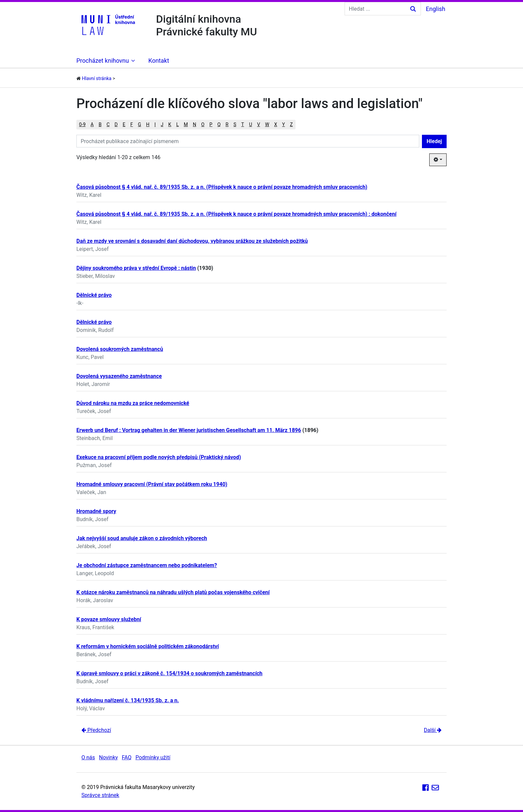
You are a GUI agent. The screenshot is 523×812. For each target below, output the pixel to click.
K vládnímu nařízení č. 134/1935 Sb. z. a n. (128, 700)
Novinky (109, 757)
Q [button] (219, 124)
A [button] (92, 124)
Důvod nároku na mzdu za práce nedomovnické (133, 403)
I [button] (155, 124)
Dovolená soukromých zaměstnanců (120, 349)
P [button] (211, 124)
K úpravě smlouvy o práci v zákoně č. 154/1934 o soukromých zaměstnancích (169, 673)
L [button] (177, 124)
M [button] (186, 124)
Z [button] (291, 124)
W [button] (267, 124)
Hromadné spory (96, 511)
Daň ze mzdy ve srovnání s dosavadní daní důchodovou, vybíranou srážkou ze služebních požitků (192, 241)
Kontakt (159, 61)
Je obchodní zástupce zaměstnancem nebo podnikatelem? (147, 565)
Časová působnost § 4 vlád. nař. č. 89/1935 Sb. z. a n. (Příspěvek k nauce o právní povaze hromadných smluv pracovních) (222, 187)
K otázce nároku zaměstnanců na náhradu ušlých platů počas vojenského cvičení (173, 592)
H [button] (148, 124)
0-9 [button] (82, 124)
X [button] (276, 124)
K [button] (170, 124)
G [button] (140, 124)
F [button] (132, 124)
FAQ (127, 757)
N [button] (194, 124)
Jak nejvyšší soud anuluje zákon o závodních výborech (142, 538)
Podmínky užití (153, 757)
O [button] (203, 124)
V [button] (259, 124)
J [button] (162, 124)
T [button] (242, 124)
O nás (88, 757)
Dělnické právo (94, 295)
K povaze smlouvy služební (109, 619)
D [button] (116, 124)
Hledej (434, 141)
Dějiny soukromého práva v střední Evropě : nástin (136, 268)
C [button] (108, 124)
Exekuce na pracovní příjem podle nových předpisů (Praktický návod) (159, 457)
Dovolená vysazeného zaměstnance (119, 376)
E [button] (124, 124)
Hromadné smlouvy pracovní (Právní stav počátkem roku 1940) (152, 484)
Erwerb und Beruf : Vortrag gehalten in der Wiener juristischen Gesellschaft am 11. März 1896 (189, 430)
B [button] (100, 124)
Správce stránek (100, 795)
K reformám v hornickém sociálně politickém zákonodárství (148, 646)
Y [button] (284, 124)
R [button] (227, 124)
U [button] (251, 124)
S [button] (235, 124)
